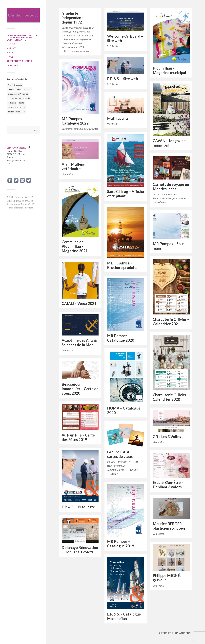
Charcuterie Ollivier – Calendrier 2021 (171, 322)
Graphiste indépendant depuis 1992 (72, 18)
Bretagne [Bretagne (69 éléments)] (18, 85)
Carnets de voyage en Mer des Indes (171, 187)
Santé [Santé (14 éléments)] (22, 103)
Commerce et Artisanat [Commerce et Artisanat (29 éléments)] (18, 94)
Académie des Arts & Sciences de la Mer (79, 343)
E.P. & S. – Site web (123, 79)
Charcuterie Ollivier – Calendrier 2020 (171, 397)
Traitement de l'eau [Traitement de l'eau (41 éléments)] (16, 112)
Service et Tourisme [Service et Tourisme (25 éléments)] (17, 107)
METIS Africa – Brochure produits (122, 265)
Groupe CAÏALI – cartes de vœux (121, 454)
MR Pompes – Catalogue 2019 (121, 544)
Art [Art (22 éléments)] (9, 85)
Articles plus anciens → (176, 633)
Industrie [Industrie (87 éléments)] (12, 103)
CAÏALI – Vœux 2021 (79, 303)
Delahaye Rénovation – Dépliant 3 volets (80, 550)
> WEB (10, 57)
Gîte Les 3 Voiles (167, 437)
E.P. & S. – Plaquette (78, 507)
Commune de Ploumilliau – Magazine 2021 (75, 246)
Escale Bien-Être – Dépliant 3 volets (168, 485)
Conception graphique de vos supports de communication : (22, 38)
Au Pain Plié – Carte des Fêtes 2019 (78, 437)
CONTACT (13, 65)
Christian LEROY (24, 197)
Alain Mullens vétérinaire (73, 166)
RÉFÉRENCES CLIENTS (19, 61)
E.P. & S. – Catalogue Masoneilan (124, 616)
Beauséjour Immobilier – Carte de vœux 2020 (80, 389)
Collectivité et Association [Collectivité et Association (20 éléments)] (19, 89)
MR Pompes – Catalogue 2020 (121, 338)
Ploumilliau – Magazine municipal (169, 70)
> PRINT (11, 48)
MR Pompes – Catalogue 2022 (75, 121)
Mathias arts (118, 118)
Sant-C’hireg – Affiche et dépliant (126, 194)
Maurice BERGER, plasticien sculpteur (169, 526)
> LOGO (11, 44)
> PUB (10, 52)
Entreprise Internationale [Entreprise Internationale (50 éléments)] (19, 98)
